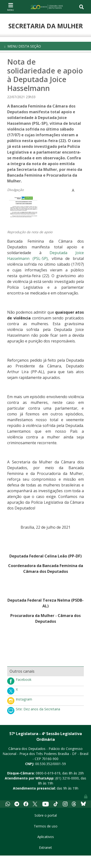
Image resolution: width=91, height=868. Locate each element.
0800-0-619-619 (48, 773)
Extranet (45, 847)
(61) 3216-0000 (67, 778)
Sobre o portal (46, 815)
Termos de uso (46, 826)
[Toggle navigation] (11, 7)
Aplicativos (46, 837)
